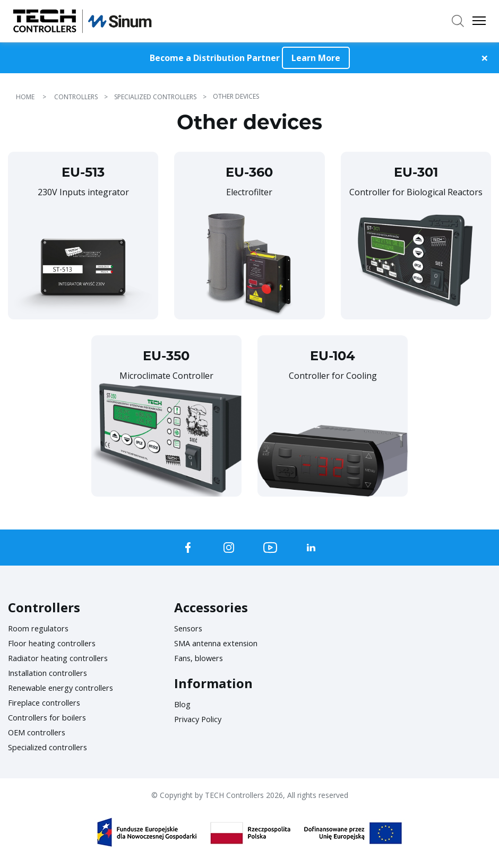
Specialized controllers (53, 747)
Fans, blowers (201, 658)
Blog (183, 704)
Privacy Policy (201, 719)
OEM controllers (40, 732)
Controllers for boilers (53, 717)
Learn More (316, 58)
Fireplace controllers (49, 702)
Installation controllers (53, 673)
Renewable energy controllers (68, 688)
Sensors (190, 628)
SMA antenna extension (222, 643)
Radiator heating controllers (64, 658)
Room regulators (42, 628)
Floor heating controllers (58, 643)
